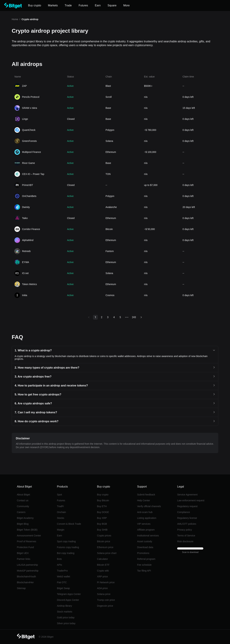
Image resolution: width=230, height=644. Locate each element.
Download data (145, 547)
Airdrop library (64, 606)
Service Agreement (187, 495)
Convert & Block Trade (69, 524)
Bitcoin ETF (103, 565)
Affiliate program (146, 530)
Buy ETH (102, 506)
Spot (59, 495)
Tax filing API (144, 571)
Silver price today (66, 623)
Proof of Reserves (27, 541)
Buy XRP (102, 518)
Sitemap (21, 588)
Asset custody (145, 541)
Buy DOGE (103, 512)
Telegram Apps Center (69, 594)
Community (23, 506)
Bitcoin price (104, 541)
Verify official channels (149, 506)
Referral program (146, 559)
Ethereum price (105, 547)
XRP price (103, 577)
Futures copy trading (68, 547)
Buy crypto (103, 495)
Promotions (143, 553)
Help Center (143, 500)
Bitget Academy (25, 518)
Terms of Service (186, 536)
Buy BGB (102, 524)
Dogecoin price (105, 606)
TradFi (60, 506)
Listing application (147, 518)
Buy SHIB (102, 530)
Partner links (24, 559)
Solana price (104, 594)
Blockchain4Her (25, 582)
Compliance (184, 512)
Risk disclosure (185, 541)
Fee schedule (144, 565)
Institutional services (148, 536)
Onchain (61, 512)
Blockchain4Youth (26, 577)
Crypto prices (104, 536)
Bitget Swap (63, 588)
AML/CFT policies (187, 524)
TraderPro (62, 571)
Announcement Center (29, 536)
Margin (61, 530)
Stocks (61, 518)
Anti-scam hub (145, 512)
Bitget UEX (23, 553)
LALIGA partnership (27, 565)
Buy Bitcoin (103, 500)
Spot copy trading (66, 541)
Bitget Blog (23, 524)
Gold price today (66, 617)
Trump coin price (106, 600)
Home (15, 19)
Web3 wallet (64, 577)
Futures (61, 500)
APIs (60, 565)
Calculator (103, 559)
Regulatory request (187, 506)
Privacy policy (185, 530)
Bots (59, 559)
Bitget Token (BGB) (27, 530)
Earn (60, 536)
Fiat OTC (62, 582)
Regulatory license (187, 518)
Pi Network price (106, 582)
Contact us (23, 500)
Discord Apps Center (68, 600)
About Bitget (23, 495)
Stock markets (65, 612)
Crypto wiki (103, 571)
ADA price (102, 588)
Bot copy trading (66, 553)
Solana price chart (107, 553)
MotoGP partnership (28, 571)
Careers (21, 512)
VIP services (144, 524)
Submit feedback (146, 495)
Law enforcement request (191, 500)
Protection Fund (25, 547)
